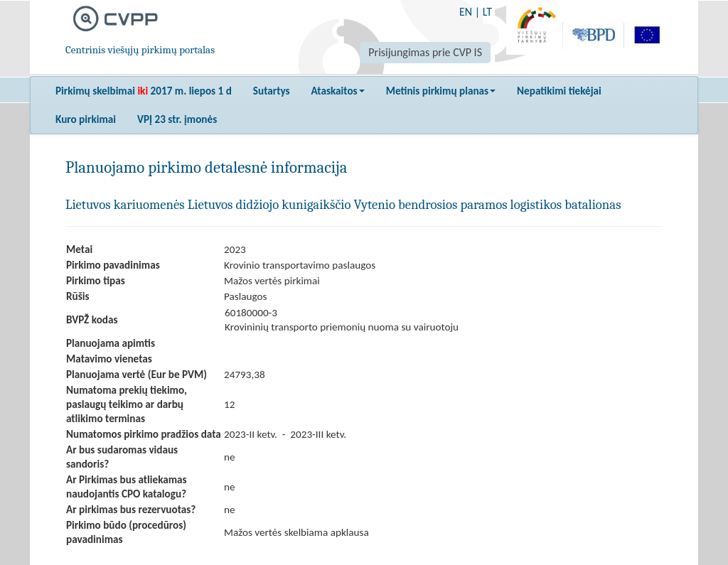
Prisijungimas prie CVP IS (425, 52)
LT (487, 12)
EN (466, 12)
